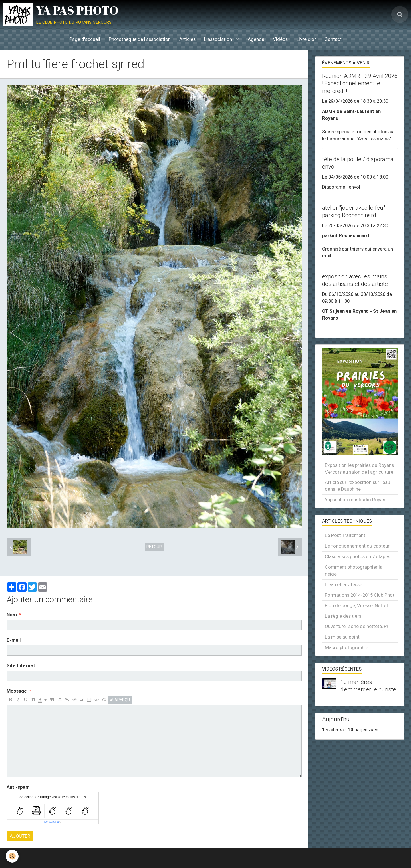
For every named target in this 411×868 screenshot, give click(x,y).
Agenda (256, 39)
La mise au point (342, 637)
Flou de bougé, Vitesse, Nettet (356, 605)
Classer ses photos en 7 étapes (357, 556)
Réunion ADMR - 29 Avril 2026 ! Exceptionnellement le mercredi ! (360, 83)
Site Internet (21, 665)
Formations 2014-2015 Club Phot (360, 595)
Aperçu (120, 700)
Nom (12, 615)
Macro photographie (346, 647)
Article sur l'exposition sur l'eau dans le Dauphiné (357, 486)
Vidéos (280, 39)
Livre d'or (306, 39)
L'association (219, 39)
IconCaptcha (52, 822)
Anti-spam (18, 787)
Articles (187, 39)
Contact (333, 39)
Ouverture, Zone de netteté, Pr (357, 626)
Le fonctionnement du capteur (357, 546)
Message (17, 691)
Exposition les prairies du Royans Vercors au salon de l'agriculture (359, 469)
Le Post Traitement (345, 535)
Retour (154, 547)
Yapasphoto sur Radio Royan (355, 500)
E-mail (14, 640)
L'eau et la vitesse (343, 584)
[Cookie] (12, 856)
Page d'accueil (85, 39)
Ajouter (20, 836)
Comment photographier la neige (354, 570)
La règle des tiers (343, 616)
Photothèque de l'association (140, 39)
